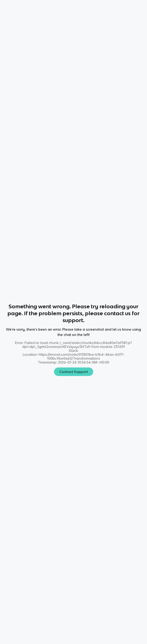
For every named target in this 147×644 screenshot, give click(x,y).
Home (8, 7)
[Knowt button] (110, 7)
